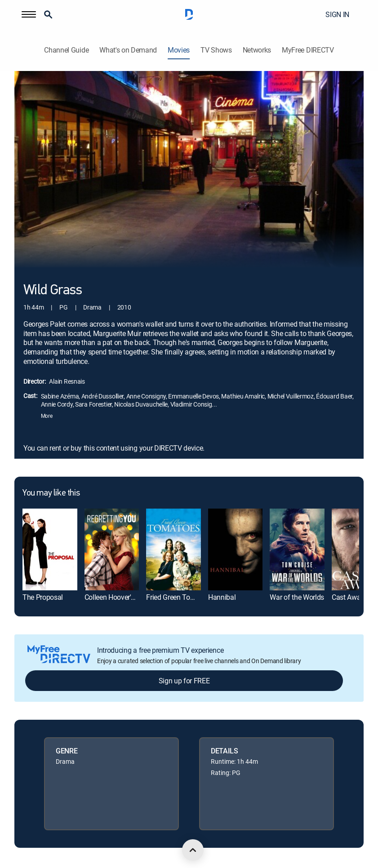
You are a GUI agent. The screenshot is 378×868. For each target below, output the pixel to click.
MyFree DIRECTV (308, 50)
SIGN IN (337, 14)
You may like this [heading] (51, 493)
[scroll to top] (193, 850)
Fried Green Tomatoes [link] (180, 597)
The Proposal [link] (43, 597)
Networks (257, 50)
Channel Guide (66, 50)
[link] (50, 549)
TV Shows (216, 50)
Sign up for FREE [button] (184, 681)
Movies (179, 50)
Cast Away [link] (348, 597)
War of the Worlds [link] (297, 597)
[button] (29, 14)
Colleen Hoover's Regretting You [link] (132, 597)
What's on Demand (128, 50)
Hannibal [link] (222, 597)
